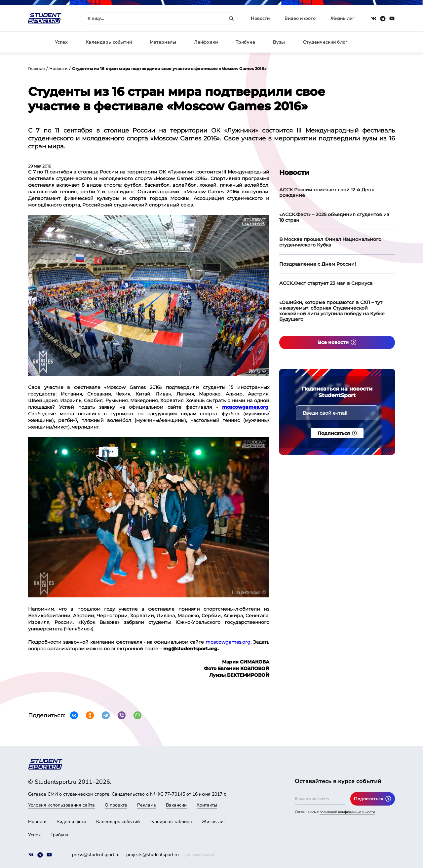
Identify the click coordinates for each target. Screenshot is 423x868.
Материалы (163, 42)
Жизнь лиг (342, 18)
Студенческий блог (325, 42)
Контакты (207, 805)
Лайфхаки (206, 42)
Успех (61, 42)
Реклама (147, 805)
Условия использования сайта (61, 805)
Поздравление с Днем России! (318, 264)
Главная (36, 69)
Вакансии (176, 805)
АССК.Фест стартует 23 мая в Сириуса (326, 283)
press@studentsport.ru (96, 855)
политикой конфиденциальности (347, 812)
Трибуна (245, 42)
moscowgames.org (228, 642)
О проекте (116, 805)
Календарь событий (109, 42)
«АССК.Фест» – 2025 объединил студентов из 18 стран (334, 217)
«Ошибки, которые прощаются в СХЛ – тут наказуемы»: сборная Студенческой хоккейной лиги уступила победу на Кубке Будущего (332, 311)
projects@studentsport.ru (153, 855)
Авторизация (380, 42)
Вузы (279, 42)
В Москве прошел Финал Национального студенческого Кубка (330, 242)
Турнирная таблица (171, 822)
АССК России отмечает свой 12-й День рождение (327, 192)
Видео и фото (300, 18)
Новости (260, 18)
